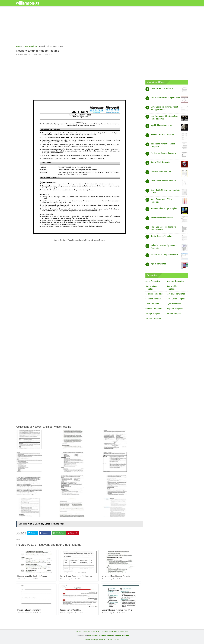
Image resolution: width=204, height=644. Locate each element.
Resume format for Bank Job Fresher (32, 576)
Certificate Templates (176, 294)
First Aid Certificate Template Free (165, 98)
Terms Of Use (96, 632)
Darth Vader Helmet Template (163, 181)
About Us (105, 632)
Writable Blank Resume (161, 171)
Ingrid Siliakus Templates (161, 125)
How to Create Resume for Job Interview (76, 576)
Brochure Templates (175, 281)
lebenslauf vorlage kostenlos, (96, 640)
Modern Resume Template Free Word (117, 610)
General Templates (154, 309)
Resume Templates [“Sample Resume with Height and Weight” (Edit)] (122, 635)
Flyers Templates (174, 304)
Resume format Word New (70, 610)
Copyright (86, 632)
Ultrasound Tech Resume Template (116, 576)
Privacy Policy (123, 632)
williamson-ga (29, 3)
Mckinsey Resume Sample (162, 218)
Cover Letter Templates (176, 299)
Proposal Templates (175, 309)
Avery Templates (153, 281)
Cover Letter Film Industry (162, 88)
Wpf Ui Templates (158, 264)
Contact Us (113, 632)
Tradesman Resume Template (163, 153)
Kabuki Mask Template (160, 162)
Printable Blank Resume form (29, 610)
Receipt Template (153, 314)
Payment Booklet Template (162, 135)
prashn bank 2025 (112, 640)
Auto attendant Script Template (164, 208)
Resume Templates (24, 55)
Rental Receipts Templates (162, 236)
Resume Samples (174, 314)
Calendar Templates (154, 294)
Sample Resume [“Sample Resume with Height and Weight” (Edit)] (107, 635)
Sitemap (79, 632)
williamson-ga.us (94, 635)
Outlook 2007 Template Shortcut (165, 255)
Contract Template (153, 299)
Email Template (152, 304)
